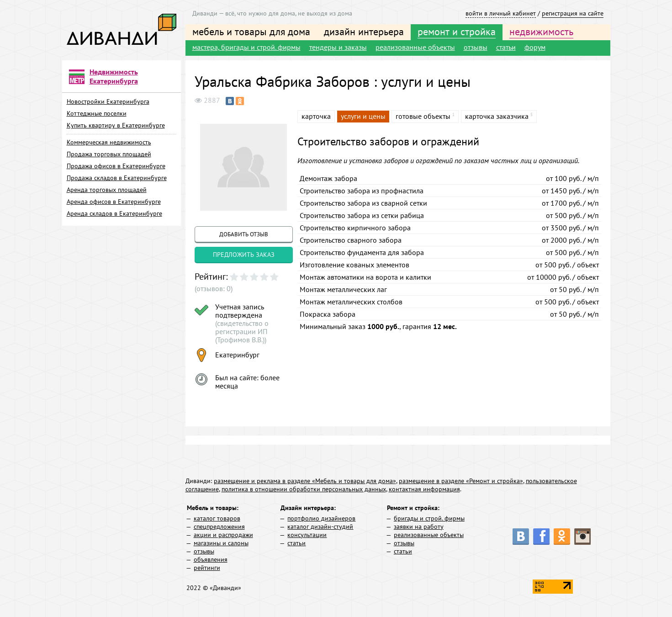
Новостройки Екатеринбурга (108, 101)
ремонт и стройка (457, 32)
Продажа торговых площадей (109, 154)
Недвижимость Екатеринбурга (114, 76)
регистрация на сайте (573, 13)
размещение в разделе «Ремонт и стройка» (461, 481)
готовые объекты (423, 116)
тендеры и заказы (338, 47)
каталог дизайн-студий (320, 527)
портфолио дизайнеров (321, 518)
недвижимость (541, 32)
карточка (316, 116)
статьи (506, 47)
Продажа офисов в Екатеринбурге (116, 166)
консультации (307, 535)
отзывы (476, 47)
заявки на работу (419, 527)
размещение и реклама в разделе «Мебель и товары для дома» (305, 481)
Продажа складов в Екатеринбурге (117, 178)
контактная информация (424, 489)
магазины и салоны (221, 543)
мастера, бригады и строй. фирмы (246, 47)
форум (535, 47)
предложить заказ (244, 255)
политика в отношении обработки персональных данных (304, 489)
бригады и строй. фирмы (429, 518)
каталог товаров (217, 518)
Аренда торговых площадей (107, 190)
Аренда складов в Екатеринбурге (114, 213)
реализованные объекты (415, 47)
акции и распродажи (223, 535)
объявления (211, 559)
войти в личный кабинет (501, 13)
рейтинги (207, 568)
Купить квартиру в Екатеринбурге (116, 125)
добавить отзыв (244, 234)
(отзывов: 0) (214, 288)
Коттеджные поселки (97, 113)
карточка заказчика (497, 116)
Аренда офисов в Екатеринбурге (114, 202)
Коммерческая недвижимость (109, 142)
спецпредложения (219, 527)
